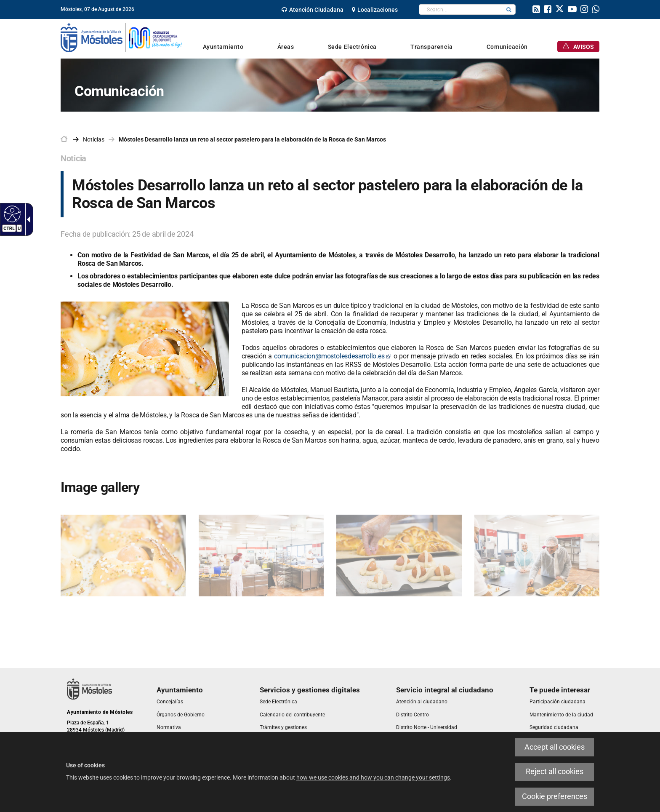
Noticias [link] (94, 139)
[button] (509, 9)
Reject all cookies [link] (555, 772)
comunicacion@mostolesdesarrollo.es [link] (333, 356)
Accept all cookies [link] (555, 747)
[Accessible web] (11, 214)
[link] (313, 10)
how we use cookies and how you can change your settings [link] (373, 777)
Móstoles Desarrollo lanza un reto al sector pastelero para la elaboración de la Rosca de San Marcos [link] (252, 139)
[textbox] (461, 9)
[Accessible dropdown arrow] (27, 219)
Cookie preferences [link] (555, 796)
